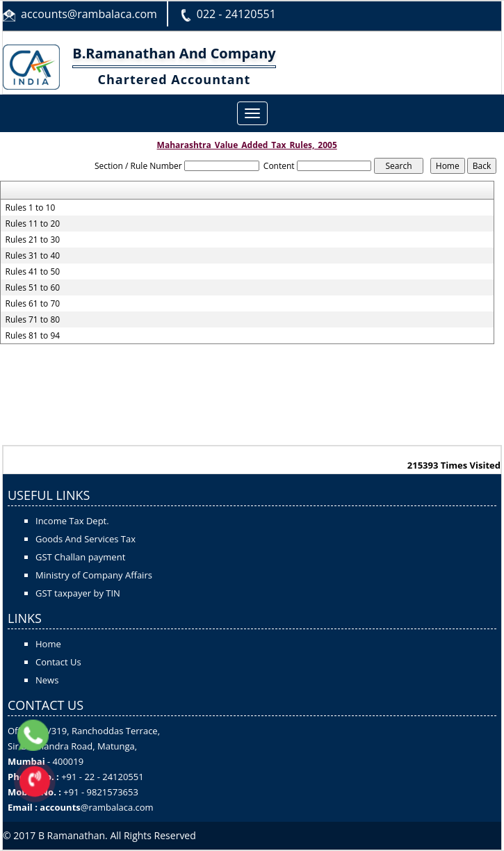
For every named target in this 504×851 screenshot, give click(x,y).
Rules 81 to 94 (33, 336)
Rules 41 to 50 (33, 272)
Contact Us (58, 662)
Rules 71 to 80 (33, 320)
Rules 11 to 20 (33, 224)
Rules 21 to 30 (33, 240)
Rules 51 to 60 (33, 288)
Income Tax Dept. (72, 521)
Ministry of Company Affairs (94, 575)
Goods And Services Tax (86, 539)
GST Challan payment (80, 557)
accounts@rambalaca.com (89, 14)
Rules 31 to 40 (33, 256)
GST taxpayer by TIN (78, 593)
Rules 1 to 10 (31, 208)
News (47, 680)
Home (48, 644)
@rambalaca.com (117, 807)
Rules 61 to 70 (33, 304)
